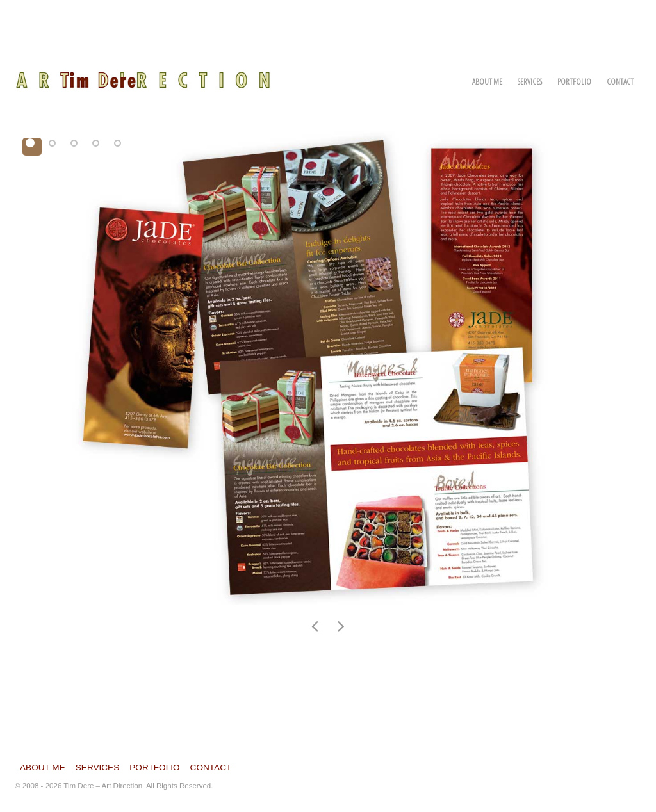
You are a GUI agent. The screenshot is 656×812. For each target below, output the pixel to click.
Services (530, 81)
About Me (487, 81)
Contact (620, 81)
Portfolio (574, 81)
